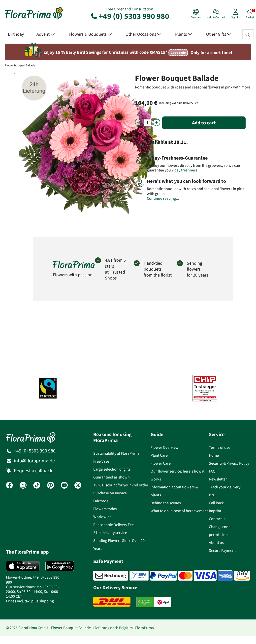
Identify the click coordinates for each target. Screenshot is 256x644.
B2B (212, 495)
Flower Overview (165, 447)
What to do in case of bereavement (179, 511)
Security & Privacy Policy (229, 463)
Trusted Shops (115, 275)
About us (216, 543)
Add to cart (204, 123)
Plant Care (159, 455)
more (246, 87)
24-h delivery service (110, 533)
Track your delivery (225, 487)
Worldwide (102, 517)
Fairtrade (101, 501)
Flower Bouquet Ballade (20, 65)
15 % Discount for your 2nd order (121, 485)
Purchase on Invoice (110, 493)
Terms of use (220, 447)
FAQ (212, 471)
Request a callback (33, 471)
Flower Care (161, 463)
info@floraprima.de (34, 461)
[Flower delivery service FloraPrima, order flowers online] (34, 19)
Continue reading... (163, 198)
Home (214, 455)
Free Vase (101, 461)
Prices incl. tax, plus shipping (30, 601)
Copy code (178, 53)
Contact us (218, 519)
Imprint (215, 511)
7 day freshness (185, 170)
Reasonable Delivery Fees (114, 525)
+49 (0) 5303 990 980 (130, 16)
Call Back (216, 503)
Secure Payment (222, 550)
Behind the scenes (166, 503)
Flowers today (105, 509)
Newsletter (218, 479)
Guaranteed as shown (112, 477)
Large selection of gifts (112, 469)
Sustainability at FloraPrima (116, 453)
